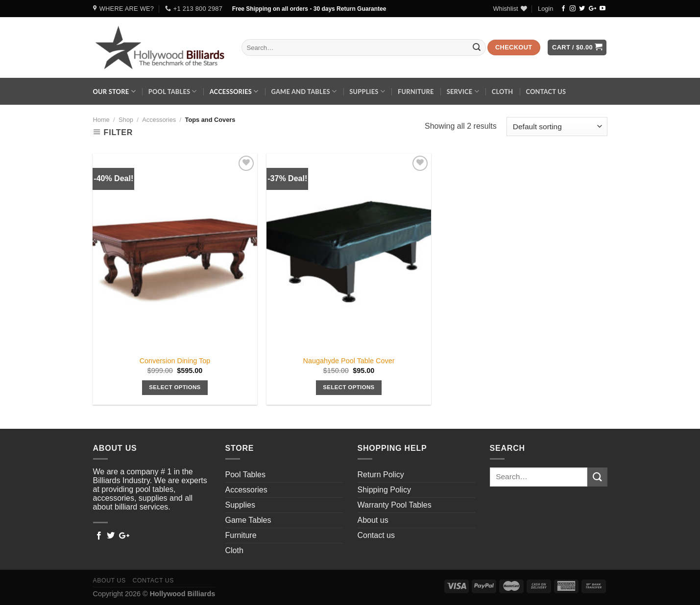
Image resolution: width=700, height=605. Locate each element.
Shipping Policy (384, 490)
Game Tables (248, 520)
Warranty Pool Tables (395, 505)
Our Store (114, 91)
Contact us (546, 92)
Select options (175, 387)
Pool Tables (173, 91)
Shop (126, 120)
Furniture (416, 92)
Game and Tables (304, 91)
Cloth (503, 92)
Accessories (234, 91)
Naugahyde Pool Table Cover (349, 361)
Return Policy (381, 475)
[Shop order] (557, 127)
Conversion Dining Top (175, 361)
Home (101, 120)
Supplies (367, 91)
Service (463, 91)
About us (373, 520)
